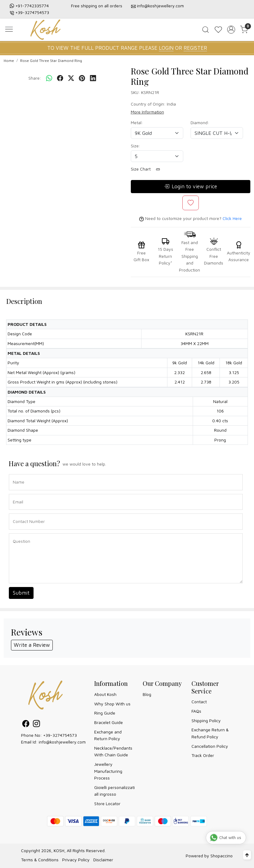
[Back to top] (247, 855)
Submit (21, 593)
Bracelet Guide (109, 722)
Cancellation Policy (210, 746)
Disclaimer (103, 860)
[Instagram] (36, 724)
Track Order (203, 755)
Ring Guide (105, 713)
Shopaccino (222, 856)
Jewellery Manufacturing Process (108, 771)
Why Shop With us (112, 704)
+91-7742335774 (32, 6)
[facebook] (60, 78)
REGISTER (195, 48)
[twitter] (71, 78)
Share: (35, 78)
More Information (147, 112)
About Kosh (105, 694)
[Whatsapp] (49, 78)
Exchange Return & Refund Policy (210, 733)
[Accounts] (231, 30)
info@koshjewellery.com (160, 6)
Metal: (137, 122)
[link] (206, 30)
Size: (136, 146)
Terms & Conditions (40, 860)
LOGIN (166, 48)
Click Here (232, 218)
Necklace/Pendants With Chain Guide (113, 751)
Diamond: (200, 122)
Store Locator (107, 803)
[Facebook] (26, 724)
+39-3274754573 (32, 12)
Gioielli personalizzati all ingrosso (114, 791)
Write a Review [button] (32, 645)
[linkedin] (93, 78)
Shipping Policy (206, 720)
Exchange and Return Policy (108, 735)
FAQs (196, 711)
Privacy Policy (76, 860)
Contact (199, 702)
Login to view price (191, 187)
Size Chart (147, 169)
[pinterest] (82, 78)
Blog (147, 694)
